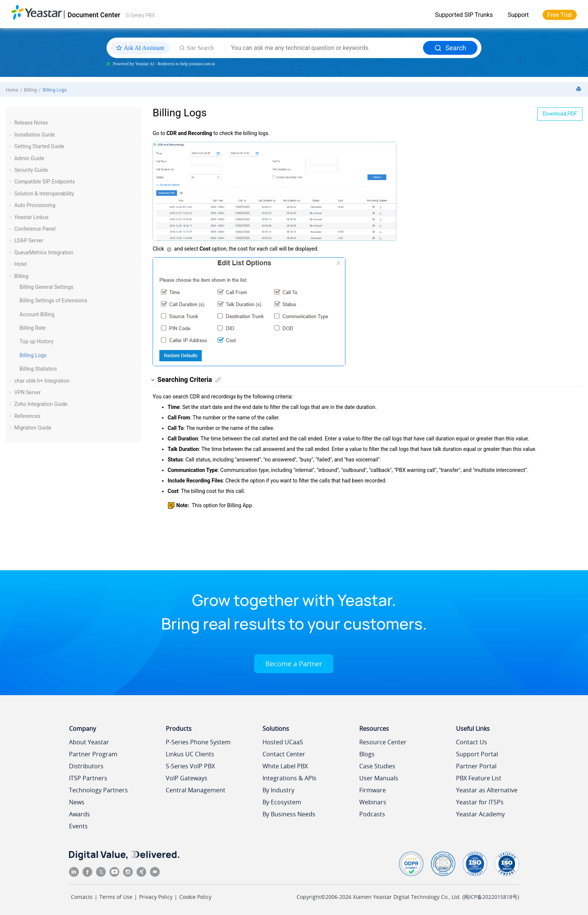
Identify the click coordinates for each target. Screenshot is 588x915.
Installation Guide (35, 135)
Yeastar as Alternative (487, 790)
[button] (11, 123)
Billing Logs (55, 90)
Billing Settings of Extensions (53, 300)
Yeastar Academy (480, 814)
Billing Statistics (38, 369)
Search (450, 48)
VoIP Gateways (187, 778)
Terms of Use (116, 897)
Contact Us (472, 742)
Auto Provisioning (35, 205)
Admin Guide (29, 158)
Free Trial (560, 15)
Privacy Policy (156, 897)
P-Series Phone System (198, 742)
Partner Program (93, 754)
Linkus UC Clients (190, 754)
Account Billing (37, 314)
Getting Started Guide (39, 146)
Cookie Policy (195, 897)
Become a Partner (294, 664)
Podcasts (372, 814)
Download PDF (560, 114)
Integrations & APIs (289, 778)
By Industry (278, 790)
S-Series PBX (140, 15)
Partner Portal (476, 766)
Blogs (367, 754)
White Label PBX (285, 766)
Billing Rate (33, 328)
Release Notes (31, 123)
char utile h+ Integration (42, 381)
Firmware (373, 790)
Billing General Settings (46, 287)
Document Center (94, 15)
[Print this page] (579, 89)
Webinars (373, 802)
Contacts (82, 897)
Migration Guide (33, 428)
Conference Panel (35, 229)
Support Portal (477, 754)
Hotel (20, 264)
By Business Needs (289, 814)
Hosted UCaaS (283, 742)
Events (78, 826)
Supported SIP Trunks (464, 15)
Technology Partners (98, 790)
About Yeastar (89, 742)
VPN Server (28, 392)
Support (518, 15)
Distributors (86, 766)
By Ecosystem (282, 802)
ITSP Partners (88, 778)
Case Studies (377, 766)
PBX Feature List (479, 778)
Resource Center (383, 742)
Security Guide (31, 170)
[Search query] (324, 48)
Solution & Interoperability (44, 194)
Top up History (37, 341)
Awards (79, 814)
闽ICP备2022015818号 (491, 897)
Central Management (196, 790)
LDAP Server (29, 240)
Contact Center (284, 754)
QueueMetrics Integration (44, 252)
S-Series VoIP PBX (190, 766)
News (77, 802)
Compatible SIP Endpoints (45, 182)
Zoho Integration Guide (41, 404)
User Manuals (379, 778)
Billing (30, 90)
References (27, 416)
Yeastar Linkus (31, 217)
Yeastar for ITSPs (480, 802)
